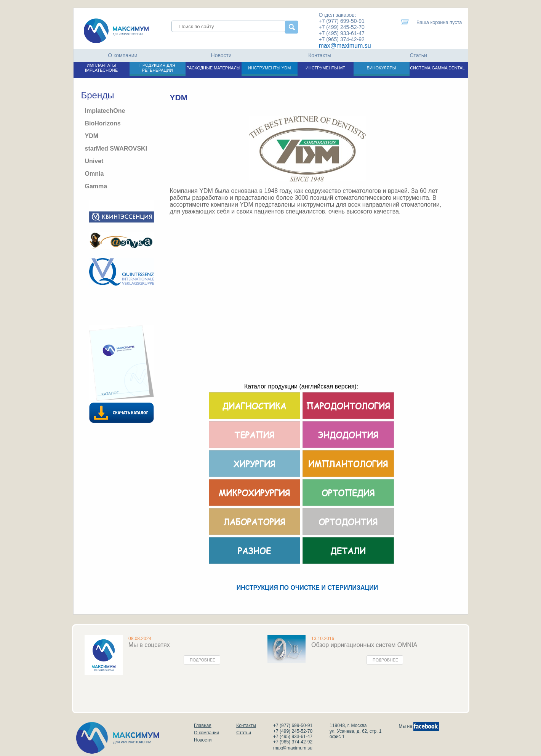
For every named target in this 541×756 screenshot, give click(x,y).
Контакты (320, 55)
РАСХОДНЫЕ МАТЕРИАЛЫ (213, 68)
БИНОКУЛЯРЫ (381, 68)
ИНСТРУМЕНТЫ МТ (325, 68)
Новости (221, 55)
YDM (92, 136)
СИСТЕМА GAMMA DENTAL (437, 68)
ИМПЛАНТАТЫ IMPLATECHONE (101, 68)
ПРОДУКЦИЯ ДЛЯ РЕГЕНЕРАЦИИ (157, 68)
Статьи (418, 55)
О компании (122, 55)
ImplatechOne (105, 111)
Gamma (96, 186)
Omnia (94, 174)
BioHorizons (103, 123)
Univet (94, 161)
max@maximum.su (345, 46)
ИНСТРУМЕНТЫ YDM (270, 68)
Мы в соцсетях (149, 645)
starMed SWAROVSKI (116, 148)
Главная (203, 726)
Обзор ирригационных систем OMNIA (364, 645)
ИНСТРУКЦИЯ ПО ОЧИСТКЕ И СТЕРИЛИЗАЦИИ (307, 588)
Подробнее (202, 660)
